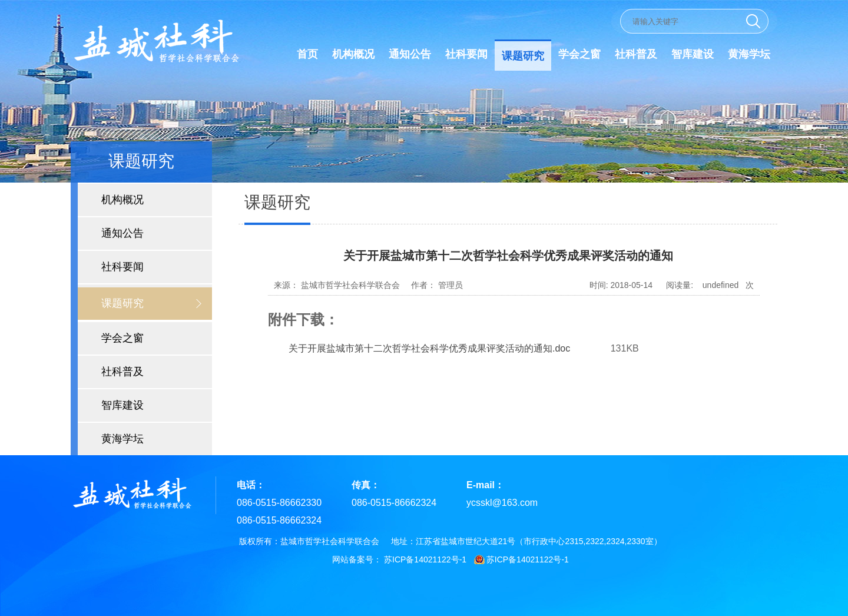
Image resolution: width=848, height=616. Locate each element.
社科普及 (636, 54)
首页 (307, 54)
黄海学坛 (749, 54)
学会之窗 (579, 54)
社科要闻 (466, 54)
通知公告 (410, 54)
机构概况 (353, 54)
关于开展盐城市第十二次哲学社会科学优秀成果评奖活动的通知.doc (429, 348)
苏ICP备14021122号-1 (425, 559)
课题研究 (523, 56)
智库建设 (693, 54)
